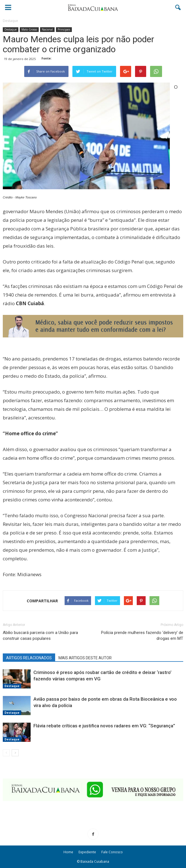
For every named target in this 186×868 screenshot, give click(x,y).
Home (68, 852)
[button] (178, 8)
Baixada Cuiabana (95, 861)
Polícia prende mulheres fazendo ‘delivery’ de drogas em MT (142, 636)
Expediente (87, 852)
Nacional (47, 29)
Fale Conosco (112, 852)
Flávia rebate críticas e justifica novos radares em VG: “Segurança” (104, 726)
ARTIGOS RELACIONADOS (29, 658)
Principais (64, 29)
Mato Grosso (29, 29)
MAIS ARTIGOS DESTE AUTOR (85, 658)
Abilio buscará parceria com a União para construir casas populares (40, 636)
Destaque (11, 29)
